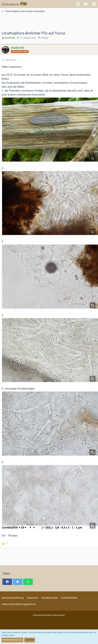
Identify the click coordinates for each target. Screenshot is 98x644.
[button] (94, 4)
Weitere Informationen (12, 640)
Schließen (30, 640)
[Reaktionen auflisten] (5, 543)
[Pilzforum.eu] (14, 4)
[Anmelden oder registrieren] (86, 4)
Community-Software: (49, 615)
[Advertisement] (37, 23)
